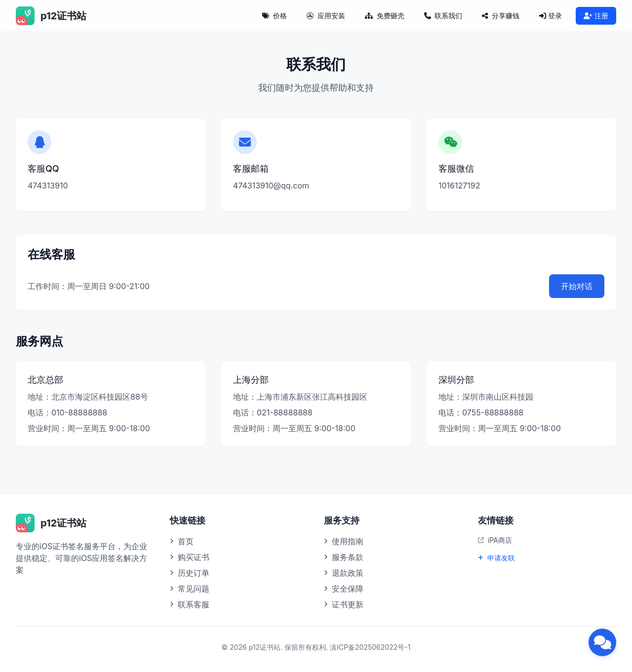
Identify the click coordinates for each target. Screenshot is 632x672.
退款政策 (344, 573)
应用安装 (326, 16)
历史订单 (190, 573)
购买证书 (190, 557)
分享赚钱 (501, 16)
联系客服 (190, 604)
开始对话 (577, 286)
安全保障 (344, 589)
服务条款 (344, 557)
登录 (551, 16)
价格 (275, 16)
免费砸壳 (385, 16)
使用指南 (344, 541)
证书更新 (344, 604)
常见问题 (190, 589)
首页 (182, 541)
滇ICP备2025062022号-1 (370, 647)
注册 (596, 16)
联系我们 (443, 16)
